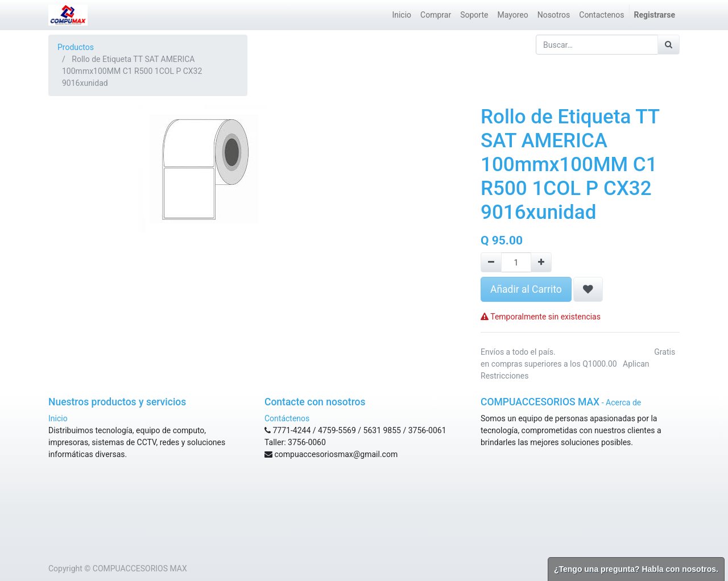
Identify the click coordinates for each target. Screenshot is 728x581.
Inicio (58, 418)
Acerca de (623, 402)
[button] (588, 289)
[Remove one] (491, 262)
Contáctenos (287, 418)
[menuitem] (402, 15)
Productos (76, 47)
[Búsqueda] (669, 45)
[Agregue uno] (541, 262)
